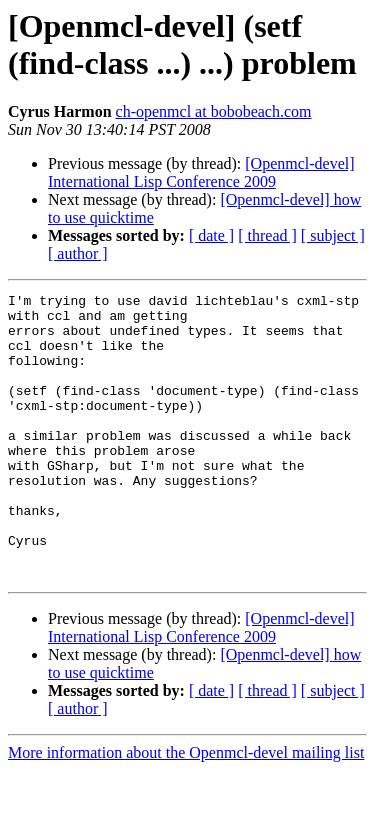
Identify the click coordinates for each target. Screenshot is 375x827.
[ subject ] (333, 235)
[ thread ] (267, 235)
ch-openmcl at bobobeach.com (214, 111)
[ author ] (78, 253)
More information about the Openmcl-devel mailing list (186, 809)
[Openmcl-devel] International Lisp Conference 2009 (201, 172)
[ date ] (211, 235)
